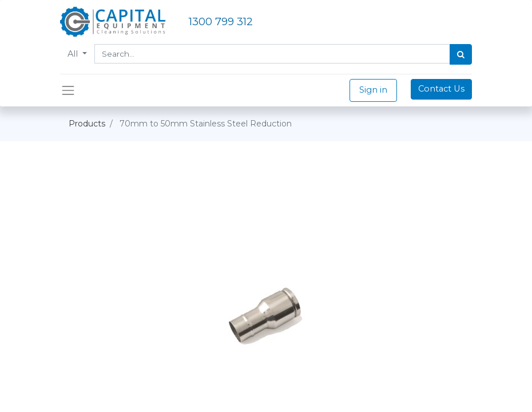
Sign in (373, 90)
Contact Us (441, 89)
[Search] (461, 54)
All (74, 54)
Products (87, 124)
